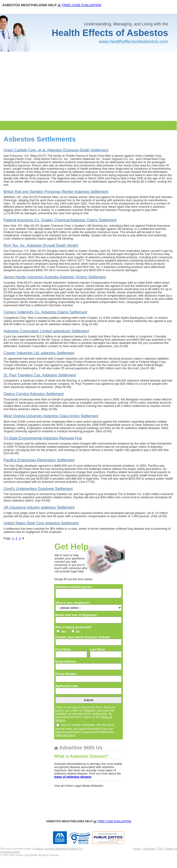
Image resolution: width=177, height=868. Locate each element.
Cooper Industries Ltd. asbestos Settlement (39, 353)
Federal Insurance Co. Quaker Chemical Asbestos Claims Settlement (60, 220)
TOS (160, 850)
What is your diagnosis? (73, 604)
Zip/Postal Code (67, 688)
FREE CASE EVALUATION (82, 5)
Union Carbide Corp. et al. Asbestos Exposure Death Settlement (56, 150)
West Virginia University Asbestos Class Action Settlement (51, 416)
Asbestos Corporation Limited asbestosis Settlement (46, 331)
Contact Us (171, 850)
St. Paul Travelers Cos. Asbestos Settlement (40, 375)
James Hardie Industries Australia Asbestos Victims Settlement (55, 277)
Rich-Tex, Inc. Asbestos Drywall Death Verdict (41, 245)
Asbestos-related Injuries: (74, 587)
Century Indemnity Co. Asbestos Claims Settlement (45, 312)
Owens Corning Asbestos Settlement (34, 394)
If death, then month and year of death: (83, 639)
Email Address (66, 663)
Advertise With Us (81, 749)
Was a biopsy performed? (74, 629)
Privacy (137, 850)
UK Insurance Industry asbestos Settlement (39, 507)
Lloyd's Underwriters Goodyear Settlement (38, 489)
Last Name (97, 651)
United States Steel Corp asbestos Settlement (41, 523)
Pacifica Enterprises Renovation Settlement (39, 460)
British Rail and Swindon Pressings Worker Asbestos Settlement (56, 192)
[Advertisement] (88, 86)
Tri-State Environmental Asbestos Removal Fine (43, 438)
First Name (63, 651)
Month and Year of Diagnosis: (76, 616)
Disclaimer (149, 850)
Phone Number (66, 675)
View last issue (65, 737)
